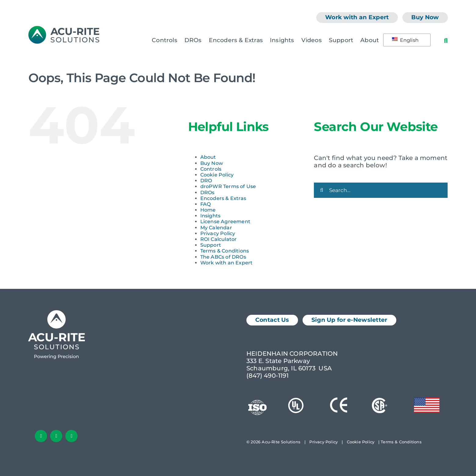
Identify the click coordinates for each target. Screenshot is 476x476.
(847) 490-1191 (267, 376)
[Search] (322, 190)
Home (208, 210)
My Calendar (216, 228)
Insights (211, 216)
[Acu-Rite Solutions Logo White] (56, 313)
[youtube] (71, 436)
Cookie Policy (217, 175)
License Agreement (225, 222)
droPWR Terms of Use (228, 186)
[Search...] (381, 190)
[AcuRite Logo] (64, 29)
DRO (206, 181)
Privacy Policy (218, 233)
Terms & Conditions (225, 251)
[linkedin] (56, 436)
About (208, 157)
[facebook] (41, 436)
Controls (211, 169)
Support (211, 245)
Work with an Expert (227, 263)
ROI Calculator (219, 239)
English (405, 40)
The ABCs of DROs (223, 257)
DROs (207, 193)
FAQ (206, 204)
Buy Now (212, 163)
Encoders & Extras (223, 198)
